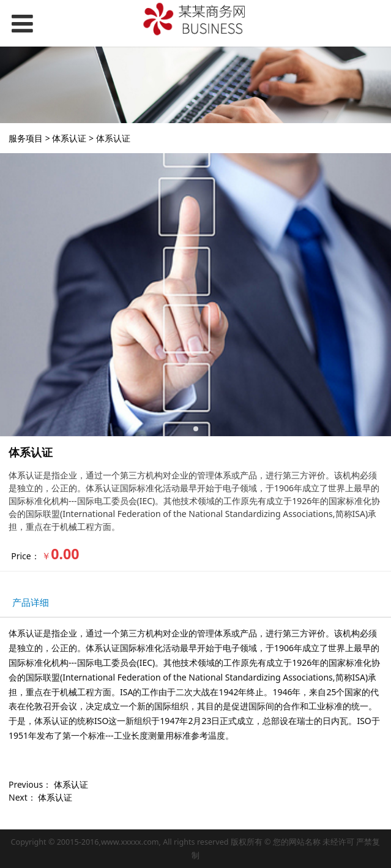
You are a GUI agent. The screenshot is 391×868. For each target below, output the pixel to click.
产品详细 (31, 602)
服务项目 (26, 138)
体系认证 (69, 138)
